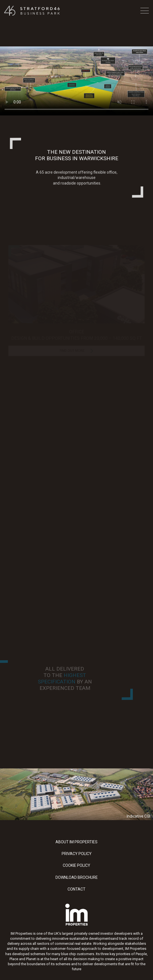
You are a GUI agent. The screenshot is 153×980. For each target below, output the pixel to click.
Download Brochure (77, 877)
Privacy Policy (77, 854)
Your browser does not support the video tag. (76, 81)
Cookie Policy (76, 865)
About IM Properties (76, 842)
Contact (76, 889)
